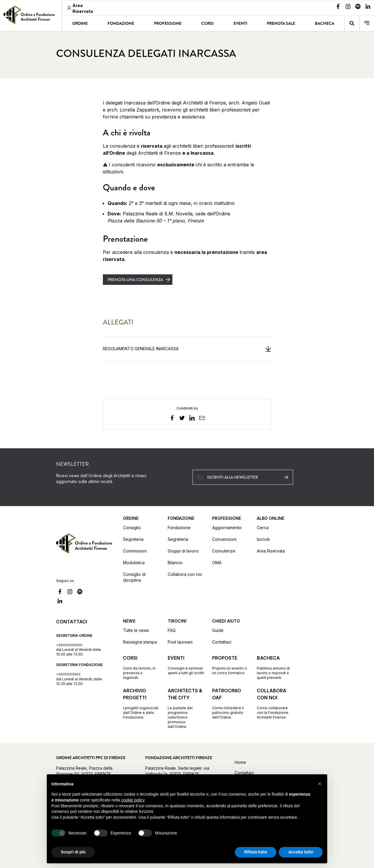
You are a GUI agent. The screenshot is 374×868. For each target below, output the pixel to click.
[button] (320, 784)
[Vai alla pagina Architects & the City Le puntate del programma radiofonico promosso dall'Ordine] (186, 708)
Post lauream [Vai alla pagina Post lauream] (180, 642)
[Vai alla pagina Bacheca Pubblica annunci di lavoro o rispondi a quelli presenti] (275, 667)
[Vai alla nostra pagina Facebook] (338, 7)
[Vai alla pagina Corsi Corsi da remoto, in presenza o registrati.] (141, 667)
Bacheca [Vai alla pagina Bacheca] (325, 23)
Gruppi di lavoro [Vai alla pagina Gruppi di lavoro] (183, 551)
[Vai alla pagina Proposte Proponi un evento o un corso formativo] (230, 665)
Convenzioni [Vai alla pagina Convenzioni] (224, 539)
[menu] (367, 23)
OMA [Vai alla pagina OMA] (217, 563)
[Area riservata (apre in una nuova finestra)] (85, 8)
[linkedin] (192, 419)
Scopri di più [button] (73, 852)
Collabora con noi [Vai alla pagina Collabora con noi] (185, 574)
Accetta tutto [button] (301, 852)
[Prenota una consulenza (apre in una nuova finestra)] (138, 280)
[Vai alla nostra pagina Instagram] (348, 7)
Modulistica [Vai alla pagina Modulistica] (134, 563)
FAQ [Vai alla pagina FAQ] (172, 630)
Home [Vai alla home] (240, 762)
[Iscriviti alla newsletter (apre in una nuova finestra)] (243, 477)
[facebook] (172, 419)
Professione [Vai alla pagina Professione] (168, 23)
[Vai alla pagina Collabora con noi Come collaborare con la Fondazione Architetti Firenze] (275, 703)
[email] (202, 419)
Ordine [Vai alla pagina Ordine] (80, 23)
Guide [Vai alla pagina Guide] (218, 630)
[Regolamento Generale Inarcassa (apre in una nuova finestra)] (187, 349)
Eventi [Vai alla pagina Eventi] (240, 23)
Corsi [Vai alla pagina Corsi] (207, 23)
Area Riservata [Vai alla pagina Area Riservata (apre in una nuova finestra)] (271, 551)
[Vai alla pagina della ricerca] (352, 23)
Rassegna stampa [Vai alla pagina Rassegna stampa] (140, 642)
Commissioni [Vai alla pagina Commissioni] (135, 551)
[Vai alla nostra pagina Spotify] (358, 7)
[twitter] (182, 419)
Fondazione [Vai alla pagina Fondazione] (121, 23)
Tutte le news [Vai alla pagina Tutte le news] (136, 630)
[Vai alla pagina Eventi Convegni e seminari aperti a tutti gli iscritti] (186, 665)
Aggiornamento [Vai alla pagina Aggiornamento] (227, 528)
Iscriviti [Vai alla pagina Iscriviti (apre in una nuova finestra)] (263, 539)
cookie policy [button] (133, 800)
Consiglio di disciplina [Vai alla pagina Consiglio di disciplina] (134, 577)
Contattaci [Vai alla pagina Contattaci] (222, 642)
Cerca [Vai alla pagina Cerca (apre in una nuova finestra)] (263, 528)
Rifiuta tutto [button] (256, 852)
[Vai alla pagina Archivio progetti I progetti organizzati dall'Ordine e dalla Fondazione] (141, 703)
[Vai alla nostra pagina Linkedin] (368, 7)
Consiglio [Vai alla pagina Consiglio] (132, 528)
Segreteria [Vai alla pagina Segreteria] (133, 539)
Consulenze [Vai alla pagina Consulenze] (224, 551)
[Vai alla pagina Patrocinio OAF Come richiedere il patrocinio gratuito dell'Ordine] (230, 703)
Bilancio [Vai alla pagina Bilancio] (175, 563)
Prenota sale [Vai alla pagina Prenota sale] (281, 23)
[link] (31, 15)
